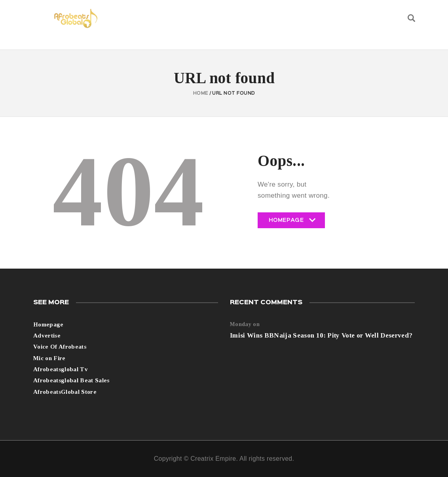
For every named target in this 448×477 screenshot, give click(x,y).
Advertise (47, 336)
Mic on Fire (49, 358)
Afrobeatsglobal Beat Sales (71, 380)
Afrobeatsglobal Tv (61, 369)
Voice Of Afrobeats (60, 347)
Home (201, 93)
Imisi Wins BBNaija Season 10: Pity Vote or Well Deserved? (321, 335)
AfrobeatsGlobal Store (65, 392)
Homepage (291, 223)
